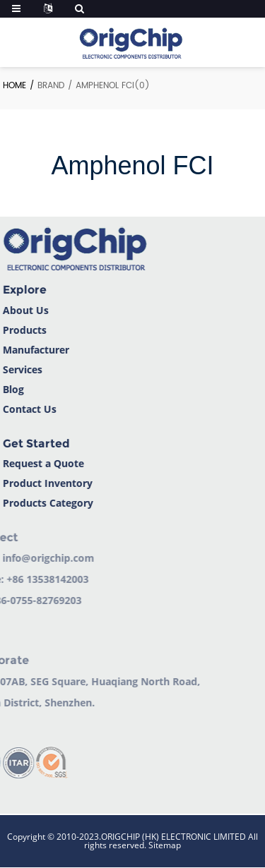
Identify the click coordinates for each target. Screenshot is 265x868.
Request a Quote (41, 463)
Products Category (46, 503)
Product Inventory (46, 483)
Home (14, 86)
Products (23, 330)
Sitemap (165, 845)
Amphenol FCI (105, 86)
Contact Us (28, 409)
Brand (51, 86)
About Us (24, 310)
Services (20, 369)
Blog (11, 389)
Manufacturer (34, 350)
